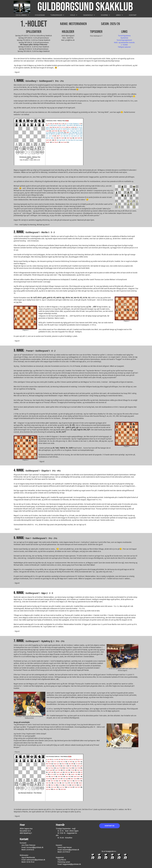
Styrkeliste (124, 38)
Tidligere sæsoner (124, 47)
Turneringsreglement (124, 40)
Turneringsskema (124, 36)
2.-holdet (124, 45)
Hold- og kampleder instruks (124, 43)
